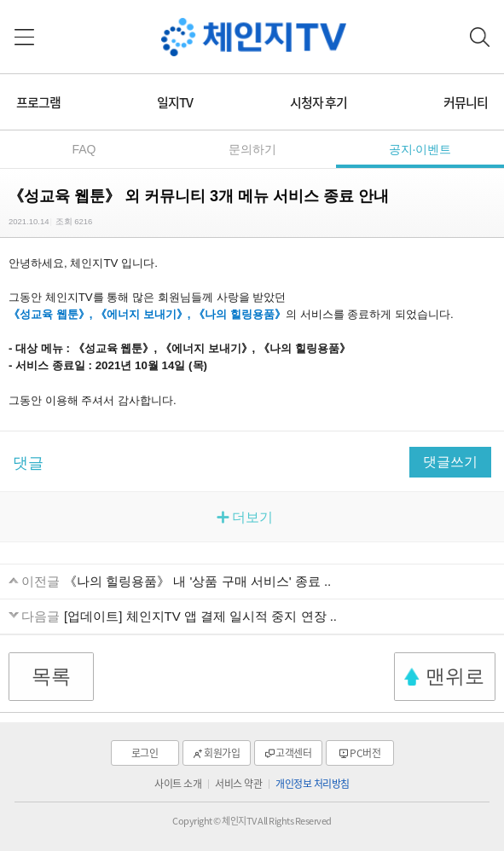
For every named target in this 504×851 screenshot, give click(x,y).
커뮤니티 (466, 102)
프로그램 (38, 102)
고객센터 (293, 753)
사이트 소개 (178, 784)
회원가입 (222, 753)
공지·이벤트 (420, 149)
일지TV (175, 102)
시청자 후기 (319, 102)
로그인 (145, 753)
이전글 (41, 581)
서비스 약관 (238, 784)
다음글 (41, 616)
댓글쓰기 (450, 462)
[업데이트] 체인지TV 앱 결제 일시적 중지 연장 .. (200, 616)
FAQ (84, 149)
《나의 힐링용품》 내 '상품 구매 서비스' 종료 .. (197, 581)
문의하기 (252, 149)
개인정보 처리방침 (313, 784)
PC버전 (365, 753)
